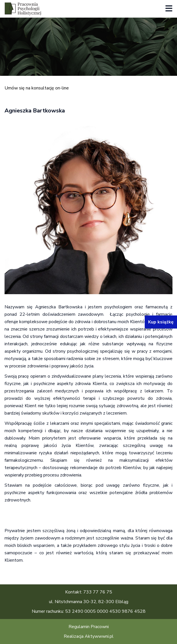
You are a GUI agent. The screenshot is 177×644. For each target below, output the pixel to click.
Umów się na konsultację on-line (37, 88)
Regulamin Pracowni (89, 627)
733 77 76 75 (98, 592)
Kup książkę (161, 322)
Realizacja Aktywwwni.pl (89, 636)
